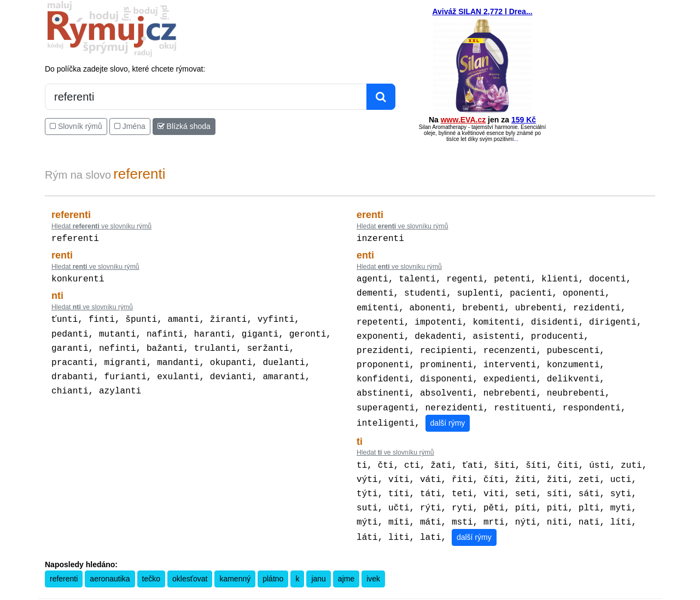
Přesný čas (417, 592)
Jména (130, 126)
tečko (151, 561)
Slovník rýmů (76, 126)
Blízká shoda (184, 126)
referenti (64, 561)
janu (318, 561)
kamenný (235, 561)
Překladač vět (379, 592)
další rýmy (448, 411)
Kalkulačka (341, 592)
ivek (373, 561)
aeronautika (110, 561)
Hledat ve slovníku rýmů (101, 226)
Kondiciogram (455, 592)
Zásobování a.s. (536, 592)
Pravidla (311, 592)
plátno (273, 561)
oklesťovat (190, 561)
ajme (346, 561)
